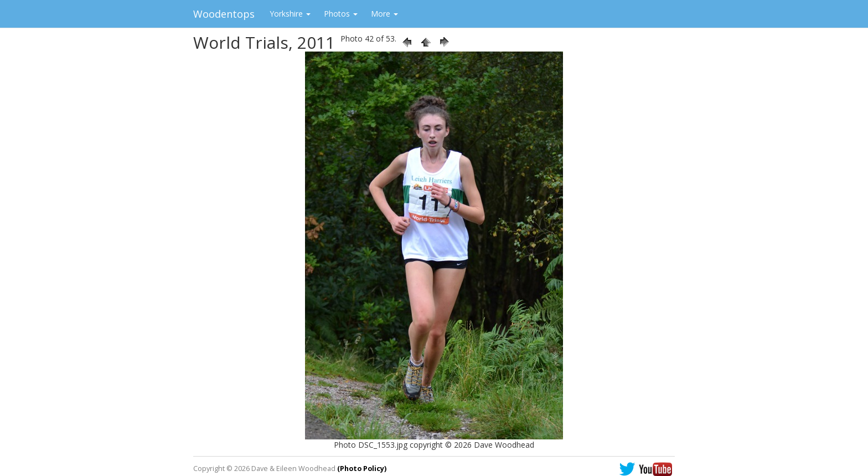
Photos (341, 14)
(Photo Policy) (362, 469)
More (384, 14)
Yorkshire (290, 14)
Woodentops (224, 14)
